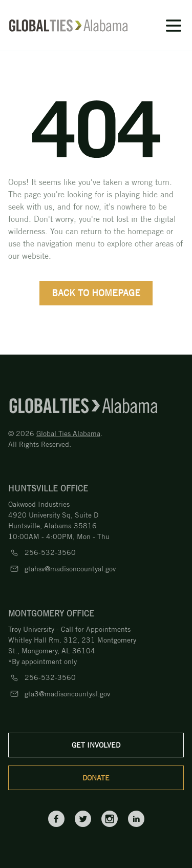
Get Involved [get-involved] (96, 745)
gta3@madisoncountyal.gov (67, 694)
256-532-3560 (50, 552)
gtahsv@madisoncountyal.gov (70, 569)
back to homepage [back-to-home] (96, 293)
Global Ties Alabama (68, 433)
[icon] (156, 26)
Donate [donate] (96, 778)
